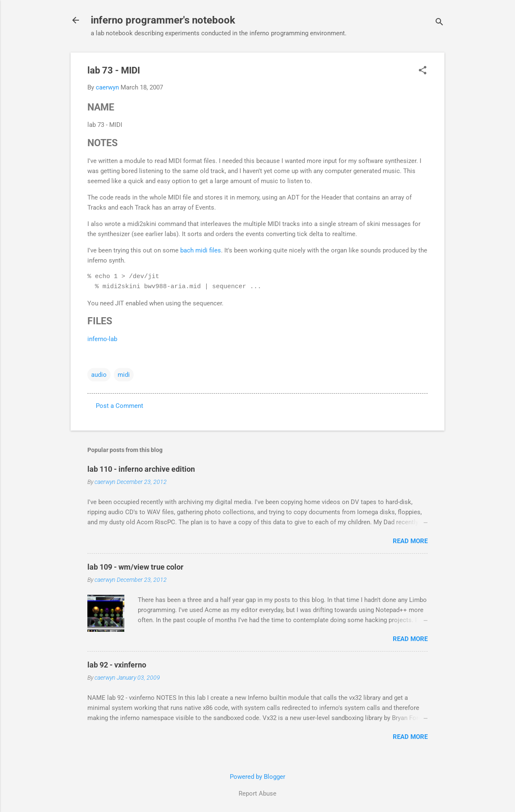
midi (124, 375)
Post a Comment (120, 406)
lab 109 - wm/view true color (135, 567)
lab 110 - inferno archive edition (141, 469)
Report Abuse (257, 794)
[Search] (439, 23)
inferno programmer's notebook (163, 20)
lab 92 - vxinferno (117, 665)
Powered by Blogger (257, 777)
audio (99, 375)
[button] (423, 71)
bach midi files (201, 250)
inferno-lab (102, 339)
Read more (410, 541)
